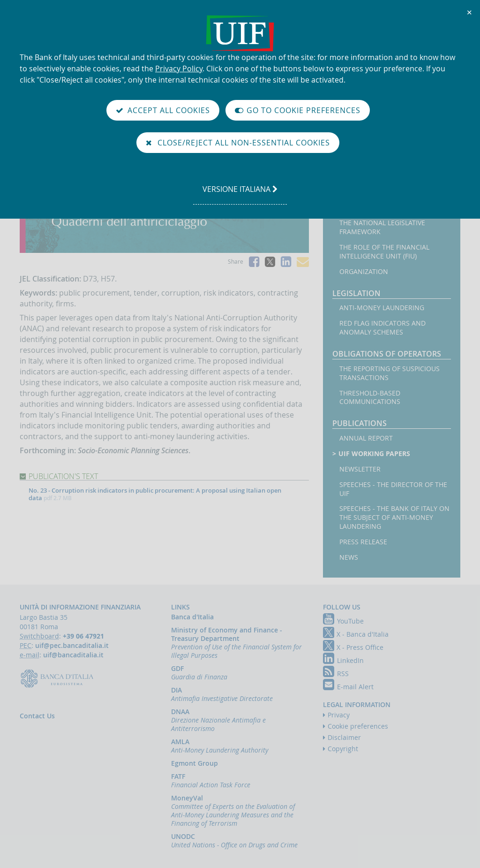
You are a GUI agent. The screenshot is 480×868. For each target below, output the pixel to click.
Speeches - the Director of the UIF (393, 489)
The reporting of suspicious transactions (390, 373)
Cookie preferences (358, 726)
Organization (364, 272)
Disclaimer (344, 737)
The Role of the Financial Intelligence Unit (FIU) (384, 252)
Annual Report (366, 438)
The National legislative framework (382, 227)
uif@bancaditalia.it (73, 655)
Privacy (339, 715)
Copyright (343, 749)
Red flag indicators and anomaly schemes (382, 328)
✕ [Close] (470, 12)
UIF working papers (375, 454)
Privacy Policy (179, 69)
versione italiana (240, 194)
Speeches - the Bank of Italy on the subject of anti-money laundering (394, 518)
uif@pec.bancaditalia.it (72, 645)
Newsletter (360, 469)
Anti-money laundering (382, 308)
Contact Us (37, 716)
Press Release (363, 542)
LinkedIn (343, 660)
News (349, 557)
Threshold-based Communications (370, 398)
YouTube (343, 621)
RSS (336, 674)
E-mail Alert (348, 687)
